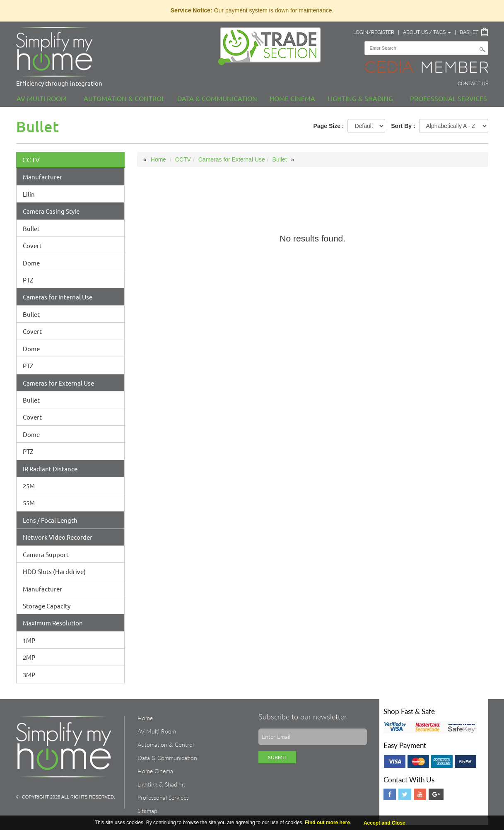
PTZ (28, 280)
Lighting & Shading (360, 98)
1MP (29, 640)
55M (29, 503)
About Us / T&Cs (427, 32)
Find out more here (327, 823)
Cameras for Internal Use (58, 297)
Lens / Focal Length (50, 520)
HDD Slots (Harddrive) (54, 571)
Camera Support (46, 554)
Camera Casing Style (51, 211)
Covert (32, 245)
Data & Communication (217, 98)
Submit (277, 757)
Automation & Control (124, 98)
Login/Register (374, 32)
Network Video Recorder (58, 537)
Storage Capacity (47, 606)
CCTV (31, 160)
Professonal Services (449, 98)
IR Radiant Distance (50, 469)
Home (158, 159)
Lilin (29, 194)
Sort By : (403, 126)
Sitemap (147, 811)
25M (29, 486)
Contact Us (473, 84)
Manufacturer (42, 177)
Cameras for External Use (58, 383)
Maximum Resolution (53, 623)
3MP (29, 674)
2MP (29, 657)
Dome (31, 263)
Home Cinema (292, 98)
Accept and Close (385, 823)
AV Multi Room (42, 98)
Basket (469, 32)
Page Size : (329, 126)
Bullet (31, 228)
